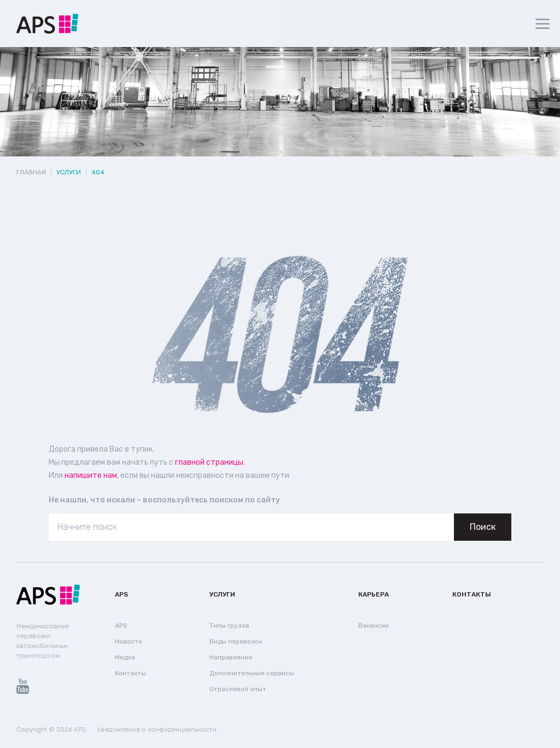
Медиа (125, 657)
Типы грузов (229, 626)
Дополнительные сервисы (252, 673)
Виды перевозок (236, 641)
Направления (231, 657)
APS (121, 594)
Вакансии (374, 626)
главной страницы (209, 462)
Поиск (483, 527)
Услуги (222, 594)
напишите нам (91, 475)
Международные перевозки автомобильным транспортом (43, 641)
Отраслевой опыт (238, 689)
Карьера (374, 594)
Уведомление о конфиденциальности (157, 729)
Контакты (130, 673)
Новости (129, 641)
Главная (31, 172)
